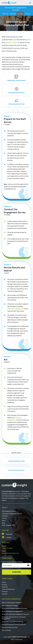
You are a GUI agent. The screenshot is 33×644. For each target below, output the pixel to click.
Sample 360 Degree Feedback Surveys (14, 608)
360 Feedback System (9, 511)
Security (5, 587)
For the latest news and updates (12, 562)
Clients (4, 518)
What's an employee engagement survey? (16, 614)
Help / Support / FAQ (9, 525)
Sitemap (5, 592)
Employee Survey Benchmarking (13, 622)
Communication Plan (17, 104)
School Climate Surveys (10, 627)
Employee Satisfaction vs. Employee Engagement (14, 618)
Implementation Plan (16, 93)
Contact (5, 594)
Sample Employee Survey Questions (14, 625)
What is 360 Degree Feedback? (12, 603)
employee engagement (15, 309)
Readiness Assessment (17, 80)
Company (5, 516)
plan (29, 40)
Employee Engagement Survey (12, 514)
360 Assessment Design (10, 606)
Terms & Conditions (8, 589)
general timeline (12, 42)
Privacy (4, 585)
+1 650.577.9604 (7, 548)
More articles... (7, 630)
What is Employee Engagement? (12, 611)
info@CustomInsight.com (10, 553)
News (4, 521)
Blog (3, 523)
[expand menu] (30, 3)
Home (4, 582)
